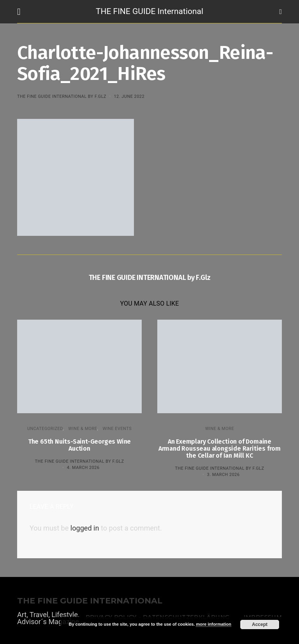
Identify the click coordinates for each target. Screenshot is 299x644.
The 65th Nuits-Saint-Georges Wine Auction (79, 445)
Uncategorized (45, 429)
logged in (85, 528)
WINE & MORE (83, 429)
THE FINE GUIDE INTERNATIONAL (90, 601)
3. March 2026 (223, 475)
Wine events (117, 429)
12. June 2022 (129, 96)
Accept (260, 625)
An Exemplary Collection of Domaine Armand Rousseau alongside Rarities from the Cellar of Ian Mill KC (220, 448)
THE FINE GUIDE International (149, 11)
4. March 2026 (83, 468)
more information (213, 624)
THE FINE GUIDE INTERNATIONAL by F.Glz (62, 96)
